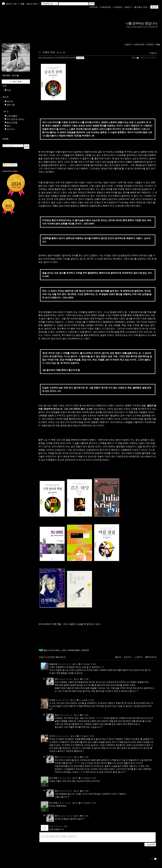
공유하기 (128, 657)
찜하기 (139, 657)
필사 (9, 126)
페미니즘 (11, 105)
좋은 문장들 (12, 123)
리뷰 (4, 86)
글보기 (129, 44)
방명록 (5, 139)
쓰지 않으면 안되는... (16, 119)
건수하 (52, 736)
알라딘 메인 (33, 4)
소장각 (64, 650)
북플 (22, 4)
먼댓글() (51, 657)
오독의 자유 (49, 52)
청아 (134, 58)
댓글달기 (87, 664)
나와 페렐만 (12, 116)
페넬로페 (53, 664)
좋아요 (118, 657)
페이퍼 (59, 52)
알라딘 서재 (12, 4)
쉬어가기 (11, 129)
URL (94, 664)
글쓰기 (129, 7)
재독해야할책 (74, 650)
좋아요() (61, 657)
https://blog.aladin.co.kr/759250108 (142, 27)
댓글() (153, 53)
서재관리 (118, 7)
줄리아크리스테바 (52, 650)
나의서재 (94, 7)
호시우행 (53, 778)
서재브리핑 (106, 7)
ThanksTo (151, 657)
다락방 (52, 700)
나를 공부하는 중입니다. (142, 23)
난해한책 (85, 650)
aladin (15, 171)
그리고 (5, 111)
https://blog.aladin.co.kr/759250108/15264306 (57, 58)
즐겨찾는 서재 (141, 7)
